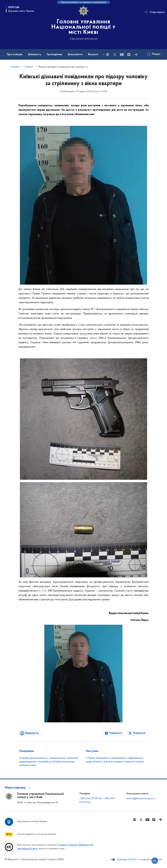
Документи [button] (75, 55)
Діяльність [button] (35, 55)
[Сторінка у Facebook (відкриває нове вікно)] (108, 55)
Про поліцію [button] (15, 55)
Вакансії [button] (93, 55)
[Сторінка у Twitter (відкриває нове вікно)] (115, 55)
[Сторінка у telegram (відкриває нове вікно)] (136, 55)
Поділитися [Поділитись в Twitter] (139, 733)
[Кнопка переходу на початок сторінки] (155, 861)
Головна (15, 67)
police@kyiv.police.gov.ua (141, 799)
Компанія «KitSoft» (127, 860)
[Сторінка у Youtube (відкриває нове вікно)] (122, 55)
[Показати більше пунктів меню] (103, 54)
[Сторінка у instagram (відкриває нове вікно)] (129, 55)
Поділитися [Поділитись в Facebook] (116, 733)
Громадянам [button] (54, 55)
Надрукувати (32, 733)
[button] (18, 788)
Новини (29, 67)
